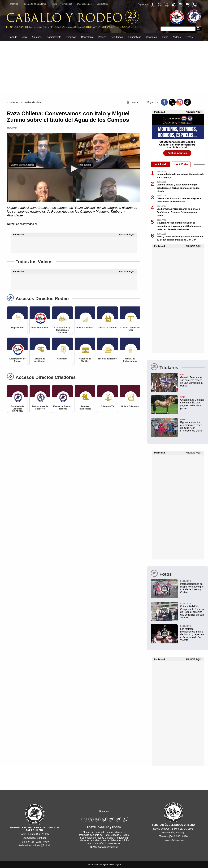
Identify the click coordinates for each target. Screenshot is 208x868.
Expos (189, 37)
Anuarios (37, 37)
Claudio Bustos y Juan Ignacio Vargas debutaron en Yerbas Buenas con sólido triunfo (178, 188)
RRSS (54, 4)
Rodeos (102, 37)
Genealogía (87, 37)
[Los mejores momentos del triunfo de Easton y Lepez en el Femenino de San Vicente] (178, 633)
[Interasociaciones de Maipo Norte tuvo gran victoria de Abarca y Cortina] (178, 586)
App (25, 37)
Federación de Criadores (34, 4)
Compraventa (54, 37)
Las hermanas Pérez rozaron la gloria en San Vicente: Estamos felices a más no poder (178, 212)
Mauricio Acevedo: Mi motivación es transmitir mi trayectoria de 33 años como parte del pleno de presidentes (179, 226)
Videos (177, 37)
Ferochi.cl (13, 4)
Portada (13, 37)
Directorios (67, 4)
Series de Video (33, 103)
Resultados (117, 37)
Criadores (13, 103)
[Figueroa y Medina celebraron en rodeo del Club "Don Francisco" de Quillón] (178, 425)
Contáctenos (103, 4)
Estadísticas (134, 37)
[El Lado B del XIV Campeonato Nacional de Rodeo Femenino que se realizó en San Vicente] (178, 610)
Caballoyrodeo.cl (26, 224)
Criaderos (152, 37)
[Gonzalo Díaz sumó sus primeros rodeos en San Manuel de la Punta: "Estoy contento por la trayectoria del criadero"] (178, 380)
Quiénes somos (84, 4)
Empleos (71, 37)
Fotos (165, 37)
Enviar (135, 103)
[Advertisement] (104, 67)
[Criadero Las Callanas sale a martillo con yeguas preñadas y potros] (178, 402)
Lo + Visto (181, 164)
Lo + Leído (161, 164)
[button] (74, 169)
